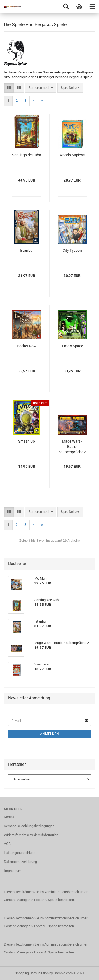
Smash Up (27, 441)
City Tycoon (72, 250)
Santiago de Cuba (27, 155)
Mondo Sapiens (72, 155)
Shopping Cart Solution (32, 973)
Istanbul (27, 250)
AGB (7, 844)
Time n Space (72, 346)
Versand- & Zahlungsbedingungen (29, 826)
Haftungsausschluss (20, 853)
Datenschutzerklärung (20, 862)
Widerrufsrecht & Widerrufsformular (31, 835)
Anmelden (50, 734)
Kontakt (10, 817)
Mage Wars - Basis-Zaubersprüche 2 (72, 447)
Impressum (13, 871)
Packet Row (27, 346)
